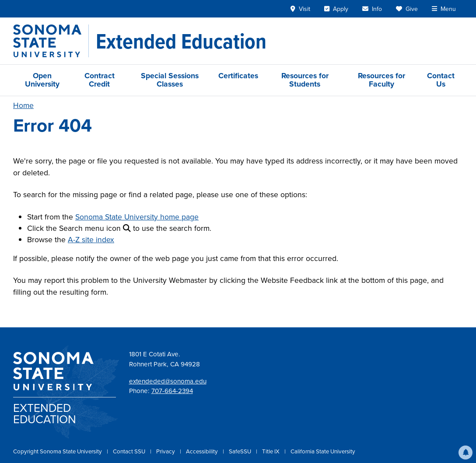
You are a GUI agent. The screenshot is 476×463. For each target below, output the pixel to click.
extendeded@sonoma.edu (168, 381)
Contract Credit (100, 80)
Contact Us (441, 80)
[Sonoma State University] (51, 41)
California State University (323, 451)
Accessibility (203, 451)
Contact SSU (130, 451)
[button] (465, 453)
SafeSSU (241, 451)
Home (23, 105)
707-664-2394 (172, 391)
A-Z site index (91, 240)
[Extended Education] (181, 41)
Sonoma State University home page (137, 217)
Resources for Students (305, 80)
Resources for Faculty (381, 80)
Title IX (271, 451)
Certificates (238, 76)
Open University (42, 80)
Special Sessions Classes (170, 80)
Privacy (166, 451)
